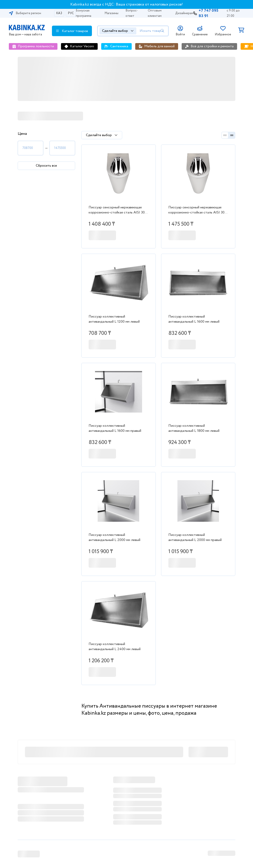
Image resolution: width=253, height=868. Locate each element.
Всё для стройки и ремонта (212, 46)
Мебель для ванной (159, 46)
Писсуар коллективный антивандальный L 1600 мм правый (115, 428)
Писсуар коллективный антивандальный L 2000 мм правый (195, 537)
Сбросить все (46, 166)
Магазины (111, 13)
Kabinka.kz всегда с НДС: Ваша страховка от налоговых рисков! (127, 4)
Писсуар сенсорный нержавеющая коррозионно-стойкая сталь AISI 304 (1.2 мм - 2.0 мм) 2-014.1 (118, 210)
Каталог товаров (72, 31)
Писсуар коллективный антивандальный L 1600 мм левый (194, 319)
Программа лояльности (36, 46)
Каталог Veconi (82, 46)
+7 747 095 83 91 (208, 13)
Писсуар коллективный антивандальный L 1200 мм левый (114, 319)
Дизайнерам (184, 13)
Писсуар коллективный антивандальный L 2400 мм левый (115, 647)
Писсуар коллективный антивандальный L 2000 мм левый (114, 537)
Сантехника (119, 46)
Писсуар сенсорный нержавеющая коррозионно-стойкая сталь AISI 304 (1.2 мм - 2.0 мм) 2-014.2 (198, 210)
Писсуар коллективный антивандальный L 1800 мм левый (194, 428)
